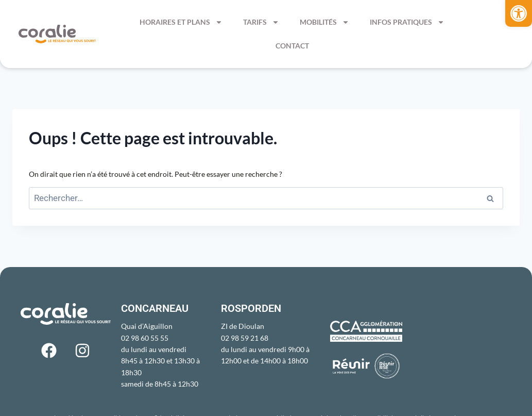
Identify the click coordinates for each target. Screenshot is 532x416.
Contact (292, 46)
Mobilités (324, 22)
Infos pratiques (407, 22)
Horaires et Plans (181, 22)
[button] (519, 13)
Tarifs (261, 22)
